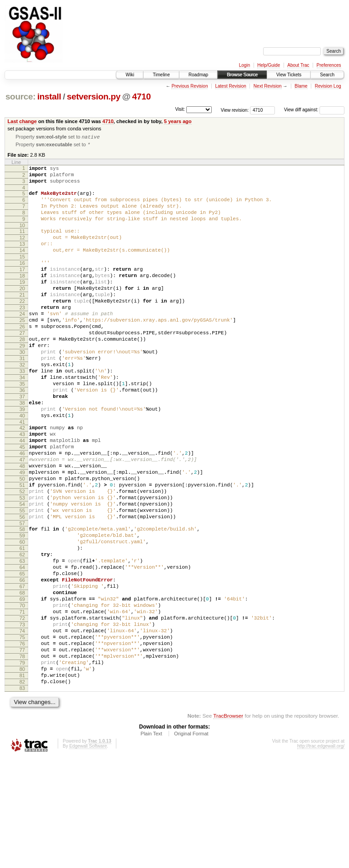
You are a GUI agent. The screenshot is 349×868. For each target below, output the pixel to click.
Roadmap (198, 75)
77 (22, 750)
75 (22, 734)
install (49, 97)
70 (22, 696)
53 (22, 566)
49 (22, 536)
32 (22, 406)
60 (22, 619)
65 (22, 657)
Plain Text (151, 843)
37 (22, 445)
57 (22, 597)
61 (22, 626)
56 (22, 590)
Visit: (180, 109)
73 (22, 719)
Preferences (329, 65)
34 (22, 422)
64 (22, 650)
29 (22, 383)
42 (22, 481)
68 (22, 680)
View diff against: (314, 110)
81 (22, 781)
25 (22, 352)
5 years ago (178, 121)
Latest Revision (230, 86)
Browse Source (242, 75)
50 (22, 543)
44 (22, 497)
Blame (301, 86)
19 (22, 306)
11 (22, 244)
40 (22, 468)
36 (22, 437)
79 (22, 765)
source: (20, 97)
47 (22, 520)
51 (22, 551)
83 (22, 796)
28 (22, 375)
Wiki (130, 75)
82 (22, 789)
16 (22, 283)
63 (22, 642)
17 (22, 290)
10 (22, 238)
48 (22, 528)
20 (22, 313)
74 (22, 727)
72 (22, 711)
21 (22, 321)
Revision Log (328, 86)
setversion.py (94, 97)
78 (22, 758)
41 (22, 476)
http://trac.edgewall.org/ (321, 856)
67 (22, 673)
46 (22, 512)
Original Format (191, 843)
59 (22, 611)
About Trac (298, 65)
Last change (22, 121)
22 (22, 329)
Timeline (161, 75)
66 (22, 665)
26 (22, 360)
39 (22, 460)
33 (22, 414)
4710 (142, 97)
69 (22, 688)
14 (22, 267)
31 (22, 398)
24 (22, 344)
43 (22, 489)
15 (22, 275)
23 (22, 337)
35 (22, 429)
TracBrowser (228, 825)
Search (327, 75)
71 (22, 704)
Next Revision (268, 86)
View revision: (235, 110)
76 (22, 742)
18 (22, 298)
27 (22, 367)
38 (22, 452)
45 (22, 505)
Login (244, 65)
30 (22, 391)
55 (22, 582)
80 (22, 773)
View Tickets (289, 75)
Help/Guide (269, 65)
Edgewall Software (88, 856)
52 (22, 559)
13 (22, 259)
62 (22, 634)
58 (22, 603)
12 (22, 252)
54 (22, 574)
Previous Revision (189, 86)
